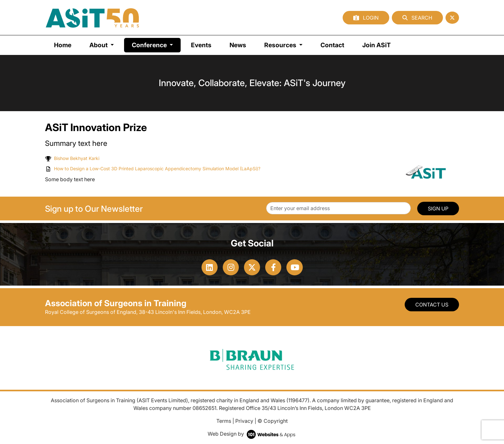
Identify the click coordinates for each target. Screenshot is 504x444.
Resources (281, 45)
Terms (224, 421)
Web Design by (252, 434)
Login (366, 18)
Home (63, 45)
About (99, 45)
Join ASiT (377, 45)
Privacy (244, 421)
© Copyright (273, 421)
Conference (156, 44)
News (238, 45)
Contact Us (432, 305)
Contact (332, 45)
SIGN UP (438, 209)
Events (201, 45)
